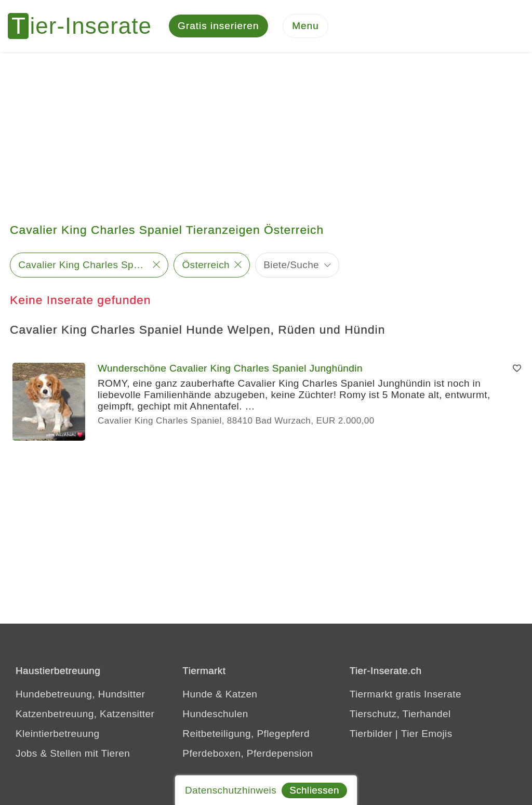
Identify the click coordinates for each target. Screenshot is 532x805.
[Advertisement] (266, 130)
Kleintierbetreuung (57, 734)
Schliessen (314, 790)
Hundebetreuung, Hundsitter (80, 694)
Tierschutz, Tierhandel (400, 714)
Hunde (197, 694)
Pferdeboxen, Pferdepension (248, 753)
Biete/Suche (291, 265)
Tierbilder (371, 734)
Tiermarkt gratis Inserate (405, 694)
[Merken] (517, 368)
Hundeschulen (215, 714)
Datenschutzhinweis (231, 790)
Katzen (242, 694)
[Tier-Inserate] (86, 26)
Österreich (206, 265)
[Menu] (305, 26)
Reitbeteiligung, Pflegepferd (246, 734)
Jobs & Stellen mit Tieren (73, 753)
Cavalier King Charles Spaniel (83, 265)
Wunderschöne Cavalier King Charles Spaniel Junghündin (230, 368)
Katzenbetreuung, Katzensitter (85, 714)
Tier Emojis (427, 734)
